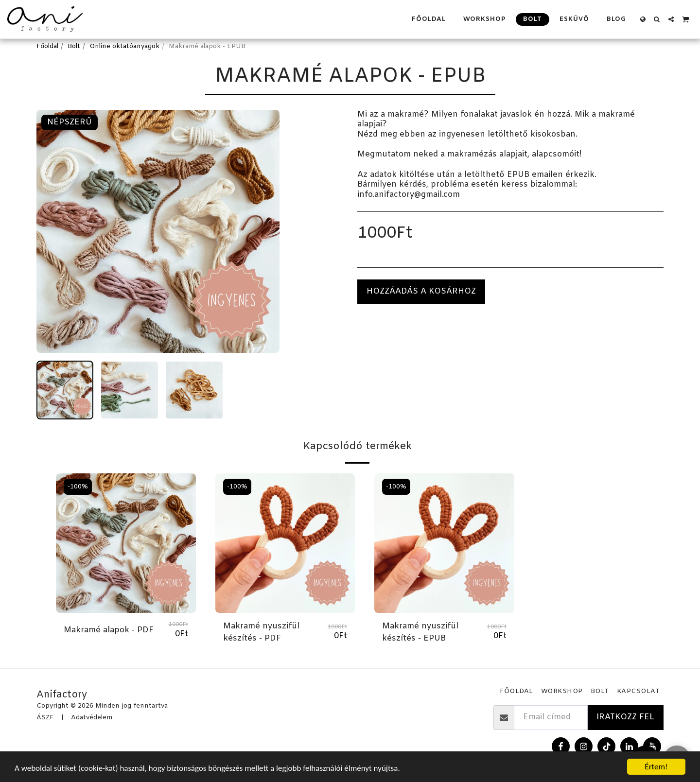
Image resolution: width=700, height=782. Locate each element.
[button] (657, 19)
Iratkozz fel (625, 717)
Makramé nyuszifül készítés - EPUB (420, 633)
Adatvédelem (92, 718)
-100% (78, 487)
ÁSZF (45, 718)
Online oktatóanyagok (124, 46)
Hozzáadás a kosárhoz (421, 292)
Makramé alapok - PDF (109, 630)
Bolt (74, 46)
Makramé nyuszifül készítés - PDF (261, 633)
